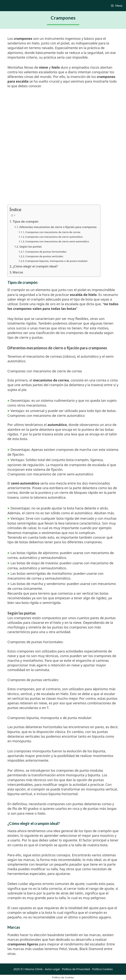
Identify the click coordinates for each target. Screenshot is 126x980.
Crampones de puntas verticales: (44, 256)
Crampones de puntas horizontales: (46, 252)
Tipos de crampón (26, 222)
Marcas (18, 272)
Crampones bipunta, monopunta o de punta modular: (57, 261)
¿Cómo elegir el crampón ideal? (35, 266)
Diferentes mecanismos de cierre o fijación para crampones (58, 227)
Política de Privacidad (76, 969)
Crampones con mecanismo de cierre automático (54, 237)
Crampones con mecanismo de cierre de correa (53, 232)
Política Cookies (103, 969)
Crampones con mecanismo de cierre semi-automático (57, 241)
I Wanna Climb (28, 5)
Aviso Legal (52, 969)
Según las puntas (30, 246)
